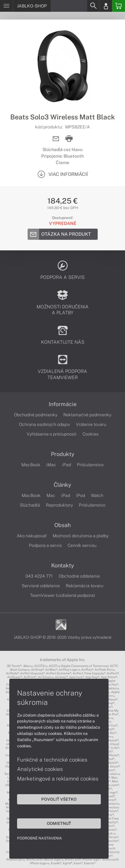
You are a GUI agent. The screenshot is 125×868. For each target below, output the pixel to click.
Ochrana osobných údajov (45, 424)
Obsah (62, 525)
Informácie (63, 404)
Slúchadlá (30, 505)
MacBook (31, 465)
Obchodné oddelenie (79, 576)
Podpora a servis (45, 545)
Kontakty (63, 566)
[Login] (106, 6)
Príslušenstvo (90, 465)
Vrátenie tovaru (91, 424)
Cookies (91, 434)
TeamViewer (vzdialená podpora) (62, 595)
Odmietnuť (59, 823)
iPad (67, 465)
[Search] (93, 6)
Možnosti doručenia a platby (81, 536)
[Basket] (118, 6)
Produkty (63, 454)
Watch (97, 495)
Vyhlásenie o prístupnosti (52, 434)
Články (62, 485)
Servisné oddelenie (41, 586)
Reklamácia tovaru (85, 586)
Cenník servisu (82, 545)
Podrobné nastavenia (40, 838)
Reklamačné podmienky (87, 415)
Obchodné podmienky (36, 415)
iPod (80, 495)
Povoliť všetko (59, 799)
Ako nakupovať (32, 536)
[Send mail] (56, 139)
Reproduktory (59, 505)
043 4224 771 (39, 576)
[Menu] (6, 6)
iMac (51, 465)
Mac (51, 495)
